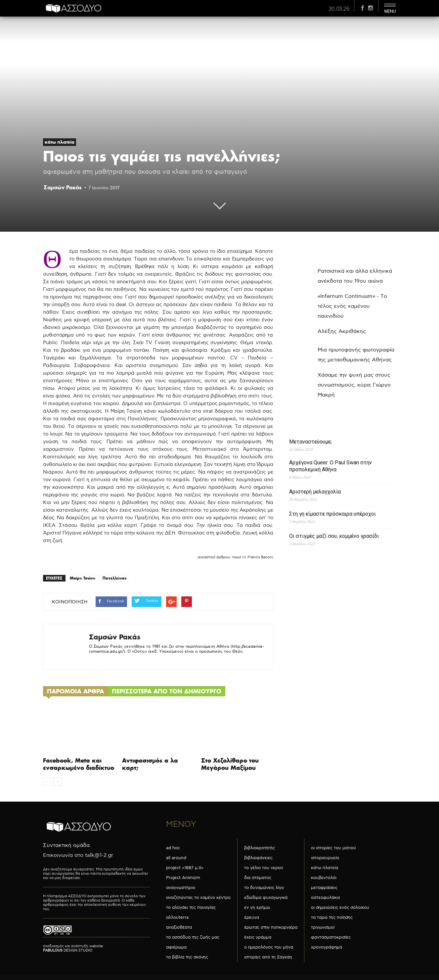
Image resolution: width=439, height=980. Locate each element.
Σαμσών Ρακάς (63, 187)
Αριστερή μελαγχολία (315, 492)
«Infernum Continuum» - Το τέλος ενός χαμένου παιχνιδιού (352, 306)
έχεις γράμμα (258, 937)
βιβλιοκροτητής (260, 848)
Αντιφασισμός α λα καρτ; (150, 764)
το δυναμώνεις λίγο (264, 888)
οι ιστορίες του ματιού (333, 848)
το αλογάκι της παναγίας (191, 908)
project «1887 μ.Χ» (185, 868)
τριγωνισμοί (323, 927)
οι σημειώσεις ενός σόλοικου (340, 908)
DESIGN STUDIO (68, 950)
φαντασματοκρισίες (331, 937)
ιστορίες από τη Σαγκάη (268, 957)
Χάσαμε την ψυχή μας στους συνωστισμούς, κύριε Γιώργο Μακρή (354, 385)
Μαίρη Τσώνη (83, 578)
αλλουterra (177, 917)
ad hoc (173, 848)
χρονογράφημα (327, 947)
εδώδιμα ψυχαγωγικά (266, 898)
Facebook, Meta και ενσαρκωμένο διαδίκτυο (79, 764)
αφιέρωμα (176, 947)
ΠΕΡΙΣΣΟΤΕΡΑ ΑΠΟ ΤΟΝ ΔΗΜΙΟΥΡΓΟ (167, 691)
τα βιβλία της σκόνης (187, 957)
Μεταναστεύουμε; (310, 442)
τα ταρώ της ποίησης (332, 917)
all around (176, 858)
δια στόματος (258, 878)
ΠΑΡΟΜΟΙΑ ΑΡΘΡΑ (75, 691)
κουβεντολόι (324, 878)
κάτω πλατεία (60, 142)
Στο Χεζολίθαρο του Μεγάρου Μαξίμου (230, 764)
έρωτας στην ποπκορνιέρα (271, 927)
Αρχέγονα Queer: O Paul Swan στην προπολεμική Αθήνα (330, 466)
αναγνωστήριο (181, 888)
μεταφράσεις (324, 888)
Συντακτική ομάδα (66, 845)
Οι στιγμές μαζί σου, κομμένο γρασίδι (334, 536)
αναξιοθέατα (179, 927)
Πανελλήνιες (115, 578)
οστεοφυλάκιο (326, 898)
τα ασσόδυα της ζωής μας (193, 937)
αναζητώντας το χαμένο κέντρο (198, 898)
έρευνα (252, 917)
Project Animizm (183, 878)
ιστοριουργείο (325, 858)
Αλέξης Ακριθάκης (342, 331)
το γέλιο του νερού (264, 868)
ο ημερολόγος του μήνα (269, 947)
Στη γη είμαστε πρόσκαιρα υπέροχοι (332, 514)
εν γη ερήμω (257, 908)
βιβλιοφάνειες (258, 858)
